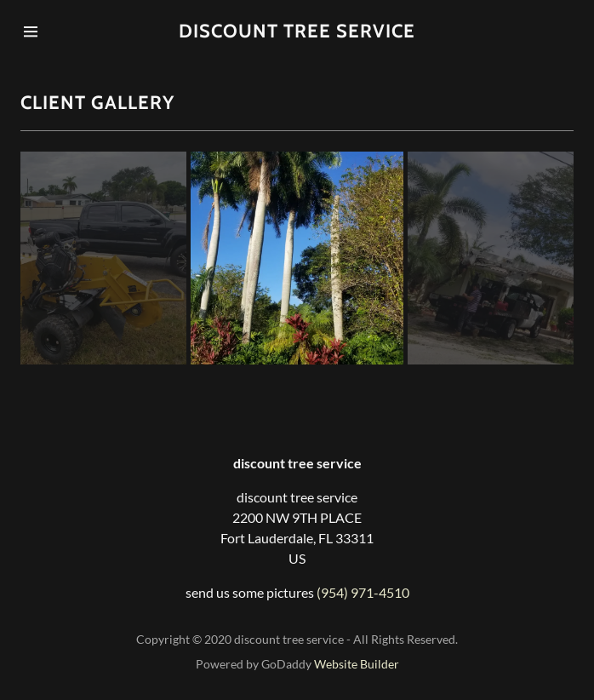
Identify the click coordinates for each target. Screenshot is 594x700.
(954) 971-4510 (363, 592)
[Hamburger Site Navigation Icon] (58, 32)
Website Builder (357, 664)
